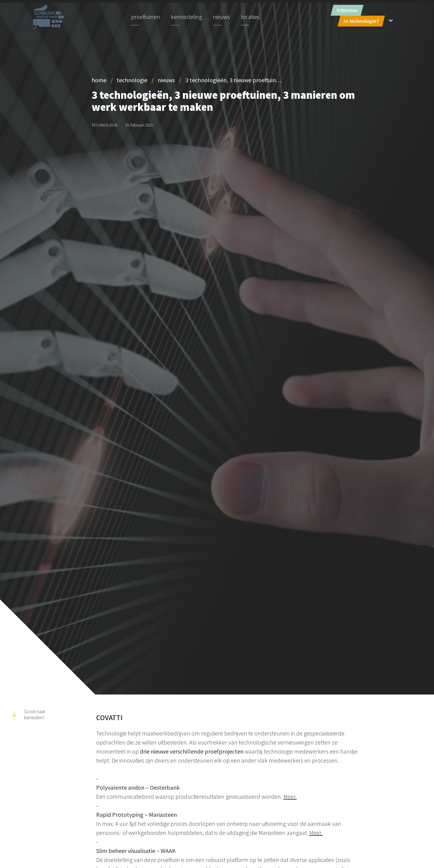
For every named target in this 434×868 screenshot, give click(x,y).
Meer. (290, 796)
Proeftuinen (146, 17)
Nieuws (221, 17)
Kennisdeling (186, 17)
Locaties (250, 17)
